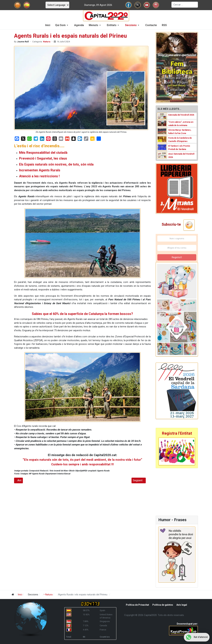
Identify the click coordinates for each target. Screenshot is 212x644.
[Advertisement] (176, 491)
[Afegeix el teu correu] (177, 248)
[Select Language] (57, 5)
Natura (47, 42)
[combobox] (185, 5)
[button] (62, 25)
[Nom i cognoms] (177, 239)
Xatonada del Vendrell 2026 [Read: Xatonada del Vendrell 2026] (181, 115)
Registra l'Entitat (177, 433)
